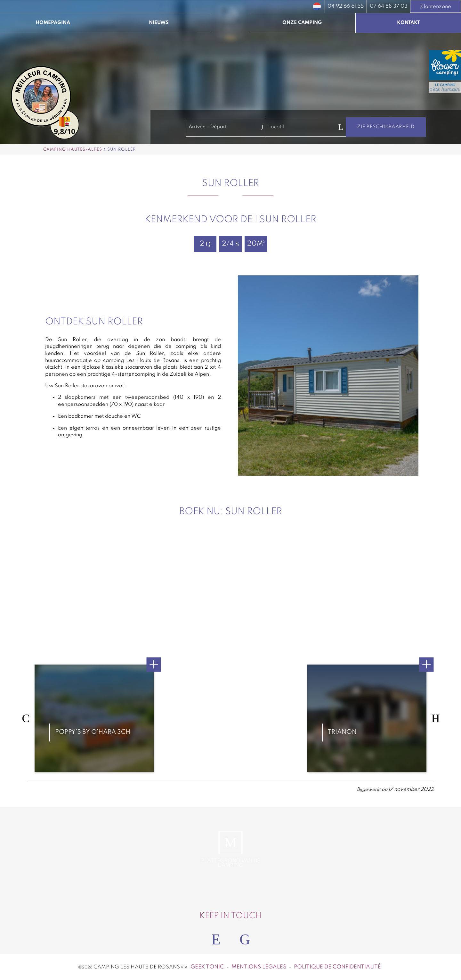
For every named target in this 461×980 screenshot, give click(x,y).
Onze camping (302, 23)
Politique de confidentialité (337, 967)
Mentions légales (259, 967)
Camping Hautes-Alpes (73, 150)
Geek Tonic (207, 967)
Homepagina (53, 23)
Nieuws (159, 23)
